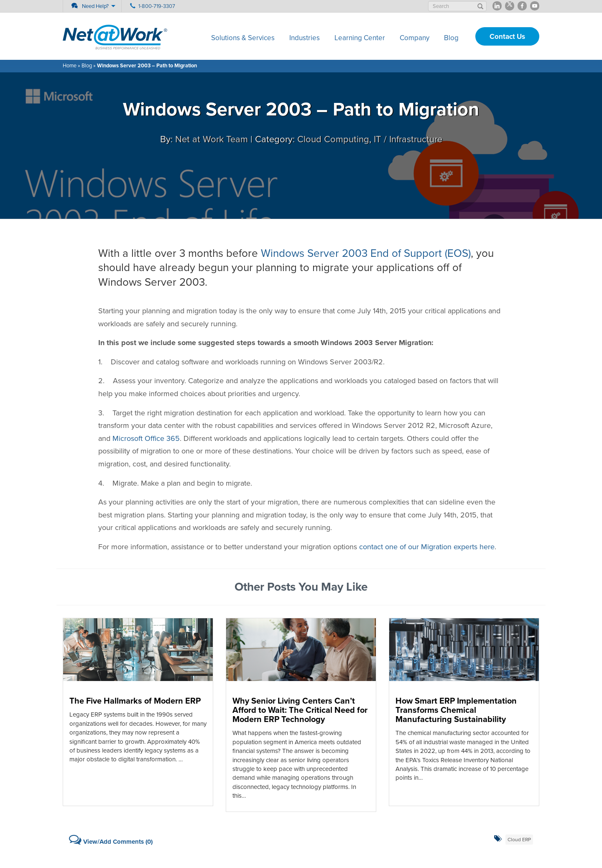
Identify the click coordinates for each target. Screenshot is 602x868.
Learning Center (360, 38)
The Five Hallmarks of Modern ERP (135, 701)
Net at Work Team (212, 139)
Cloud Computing (333, 139)
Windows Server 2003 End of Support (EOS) (366, 253)
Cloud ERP (519, 840)
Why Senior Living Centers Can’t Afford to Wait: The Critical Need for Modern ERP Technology (300, 710)
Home (70, 66)
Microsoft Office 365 (146, 438)
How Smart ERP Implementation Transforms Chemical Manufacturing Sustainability (456, 710)
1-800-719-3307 (157, 6)
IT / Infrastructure (408, 139)
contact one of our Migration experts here (427, 547)
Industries (305, 38)
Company (415, 38)
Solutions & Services (243, 38)
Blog (451, 38)
